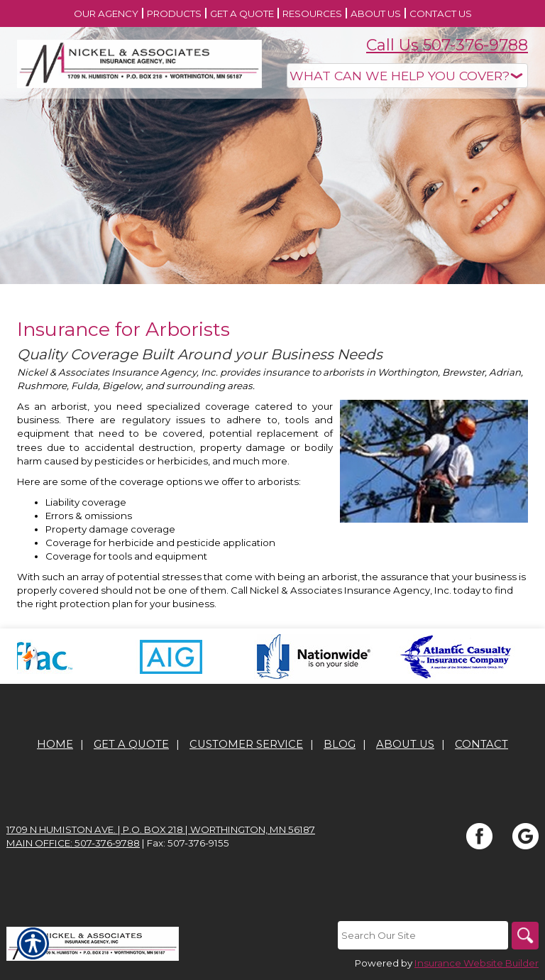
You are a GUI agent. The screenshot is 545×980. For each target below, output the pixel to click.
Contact (481, 744)
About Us (405, 744)
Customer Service (246, 744)
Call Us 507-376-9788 (447, 45)
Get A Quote (131, 744)
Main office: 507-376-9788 (73, 843)
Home (55, 744)
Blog (340, 744)
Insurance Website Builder (477, 963)
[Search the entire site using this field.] (422, 935)
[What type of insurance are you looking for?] (407, 76)
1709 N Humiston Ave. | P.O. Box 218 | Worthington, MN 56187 (161, 829)
